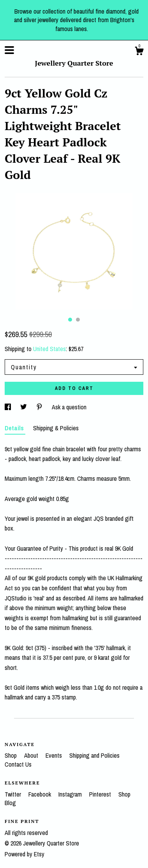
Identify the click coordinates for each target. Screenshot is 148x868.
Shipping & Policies (56, 428)
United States (49, 349)
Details (15, 428)
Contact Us (18, 764)
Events (55, 755)
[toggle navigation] (9, 50)
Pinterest (101, 794)
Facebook (41, 794)
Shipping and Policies (94, 755)
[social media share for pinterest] (40, 407)
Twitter (14, 794)
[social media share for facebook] (9, 407)
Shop (11, 755)
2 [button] (78, 320)
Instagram (71, 794)
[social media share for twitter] (24, 407)
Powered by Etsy (25, 854)
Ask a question (69, 407)
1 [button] (70, 320)
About (32, 755)
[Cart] (139, 52)
